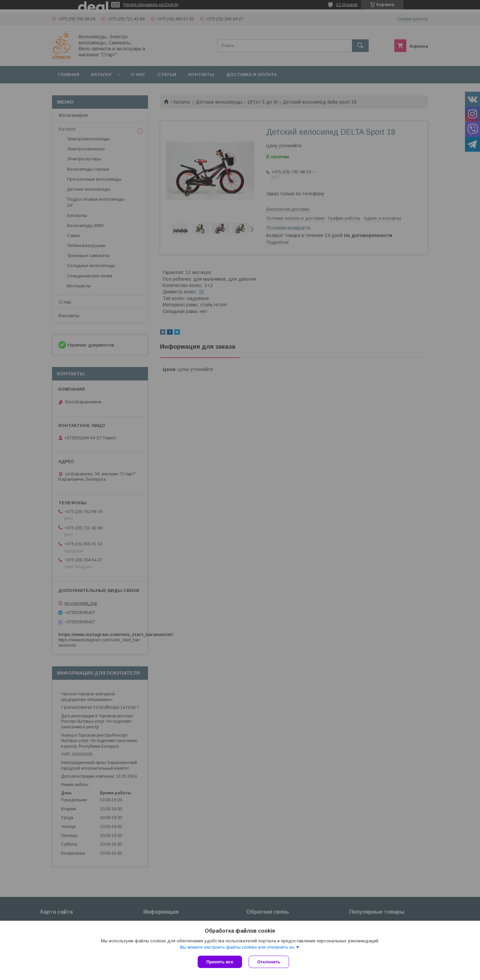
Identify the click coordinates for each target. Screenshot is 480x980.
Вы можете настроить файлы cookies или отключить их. (238, 947)
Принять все (220, 962)
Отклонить (269, 962)
